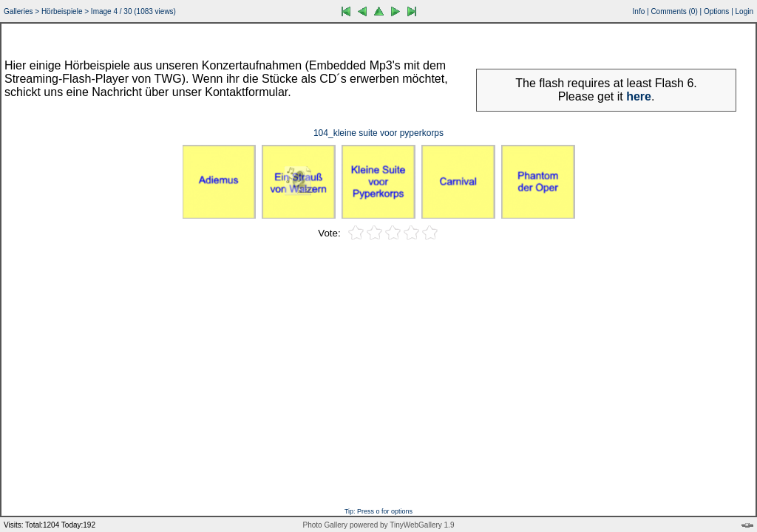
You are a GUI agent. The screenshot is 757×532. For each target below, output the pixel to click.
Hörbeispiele (62, 11)
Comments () (674, 11)
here (639, 96)
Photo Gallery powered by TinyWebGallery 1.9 (379, 525)
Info (639, 11)
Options (716, 11)
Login (744, 11)
